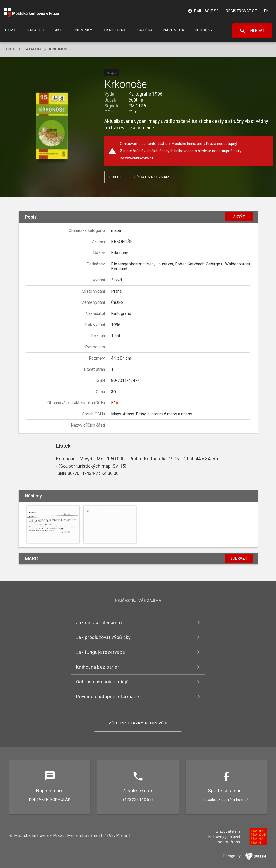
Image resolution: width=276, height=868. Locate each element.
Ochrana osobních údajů (102, 682)
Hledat (252, 31)
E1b (115, 403)
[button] (52, 126)
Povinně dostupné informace (108, 697)
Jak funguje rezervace (101, 652)
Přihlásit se (203, 11)
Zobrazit (239, 558)
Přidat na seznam (152, 177)
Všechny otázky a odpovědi (138, 723)
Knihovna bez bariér (98, 667)
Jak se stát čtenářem (99, 623)
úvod (10, 49)
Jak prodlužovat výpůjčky (103, 637)
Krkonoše (59, 49)
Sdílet (115, 177)
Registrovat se (241, 11)
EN (266, 11)
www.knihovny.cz (139, 158)
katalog (32, 49)
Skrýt (239, 217)
